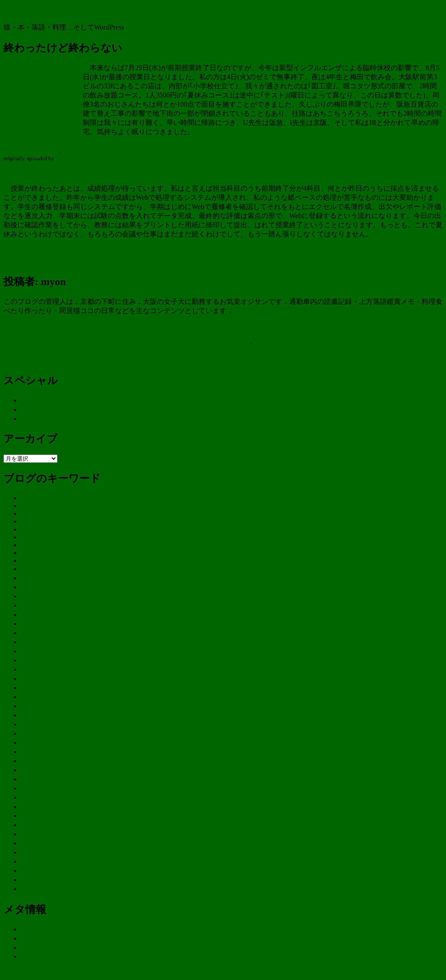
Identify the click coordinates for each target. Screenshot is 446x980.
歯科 (28, 752)
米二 (28, 797)
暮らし (31, 715)
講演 (28, 852)
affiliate (32, 498)
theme (29, 553)
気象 (28, 761)
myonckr (65, 158)
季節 (28, 642)
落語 (28, 807)
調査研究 (35, 843)
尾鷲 (28, 651)
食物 (28, 889)
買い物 (31, 861)
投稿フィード (42, 938)
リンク (31, 409)
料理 (28, 688)
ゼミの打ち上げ (39, 150)
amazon (32, 506)
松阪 (28, 743)
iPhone (30, 529)
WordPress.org (41, 956)
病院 (28, 788)
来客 (28, 733)
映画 (28, 706)
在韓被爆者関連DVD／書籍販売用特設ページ (91, 419)
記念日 (31, 834)
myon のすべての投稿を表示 (279, 311)
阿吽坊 (31, 880)
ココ (28, 578)
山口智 (31, 669)
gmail (29, 521)
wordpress (35, 561)
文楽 (28, 679)
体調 (28, 624)
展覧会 (31, 660)
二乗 (28, 596)
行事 (28, 816)
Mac (27, 537)
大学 (260, 342)
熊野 (28, 779)
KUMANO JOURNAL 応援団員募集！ (78, 400)
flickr (243, 342)
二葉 (28, 605)
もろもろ (221, 342)
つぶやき (35, 569)
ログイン (35, 929)
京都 (28, 615)
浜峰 (28, 770)
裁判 (28, 825)
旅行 (28, 697)
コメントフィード (49, 948)
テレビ (31, 587)
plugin (30, 545)
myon (33, 342)
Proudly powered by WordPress (112, 972)
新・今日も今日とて (35, 11)
